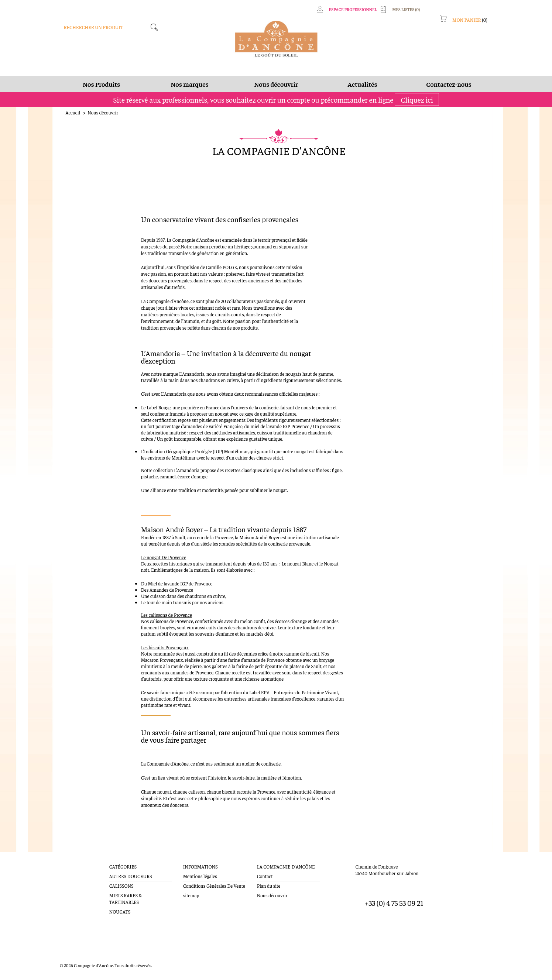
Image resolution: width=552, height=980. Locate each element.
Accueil (73, 112)
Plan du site (269, 886)
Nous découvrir (272, 895)
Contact (265, 876)
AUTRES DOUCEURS (131, 876)
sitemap (191, 895)
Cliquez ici (417, 99)
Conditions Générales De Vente (214, 886)
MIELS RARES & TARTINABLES (126, 899)
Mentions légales (200, 876)
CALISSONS (121, 886)
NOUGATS (120, 912)
